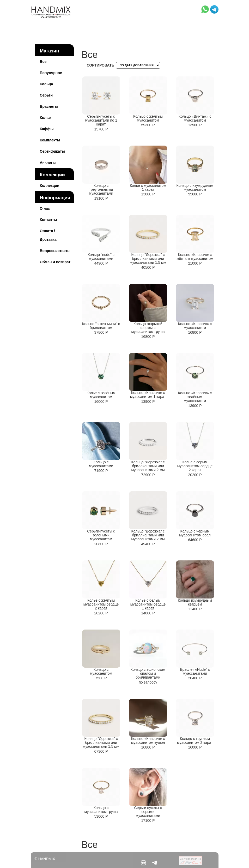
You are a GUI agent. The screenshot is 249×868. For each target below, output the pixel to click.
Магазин (50, 51)
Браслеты (49, 106)
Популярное (51, 73)
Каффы (47, 129)
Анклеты (48, 163)
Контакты (48, 220)
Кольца (47, 84)
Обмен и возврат (55, 262)
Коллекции (52, 175)
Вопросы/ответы (55, 251)
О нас (45, 208)
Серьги (46, 95)
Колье (45, 118)
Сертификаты (52, 151)
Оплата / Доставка (48, 235)
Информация (55, 198)
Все (43, 62)
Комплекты (50, 140)
